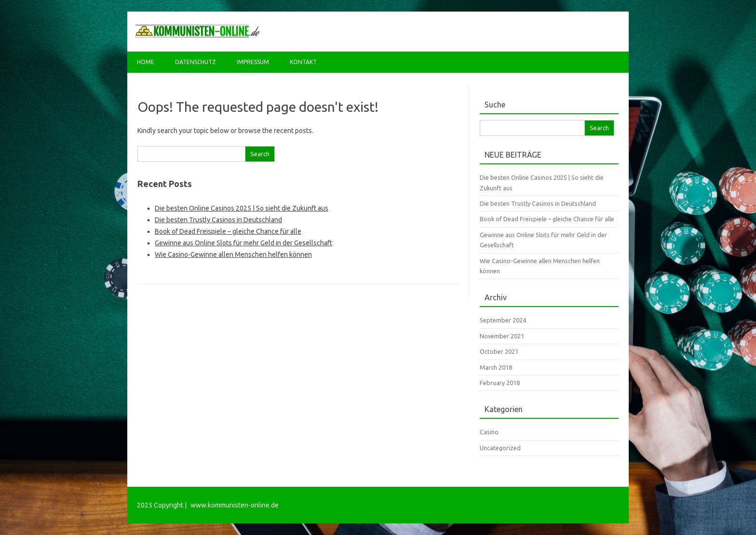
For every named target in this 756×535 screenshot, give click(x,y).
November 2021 (502, 336)
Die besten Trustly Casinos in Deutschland (218, 220)
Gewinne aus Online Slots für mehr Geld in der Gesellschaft (243, 243)
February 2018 (500, 383)
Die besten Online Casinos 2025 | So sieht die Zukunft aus (242, 208)
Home (146, 62)
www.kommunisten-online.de (235, 505)
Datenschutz (196, 62)
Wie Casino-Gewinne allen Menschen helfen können (233, 254)
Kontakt (303, 62)
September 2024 (503, 320)
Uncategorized (500, 448)
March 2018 (496, 367)
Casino (489, 432)
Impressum (253, 62)
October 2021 (499, 351)
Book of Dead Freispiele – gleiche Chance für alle (228, 231)
